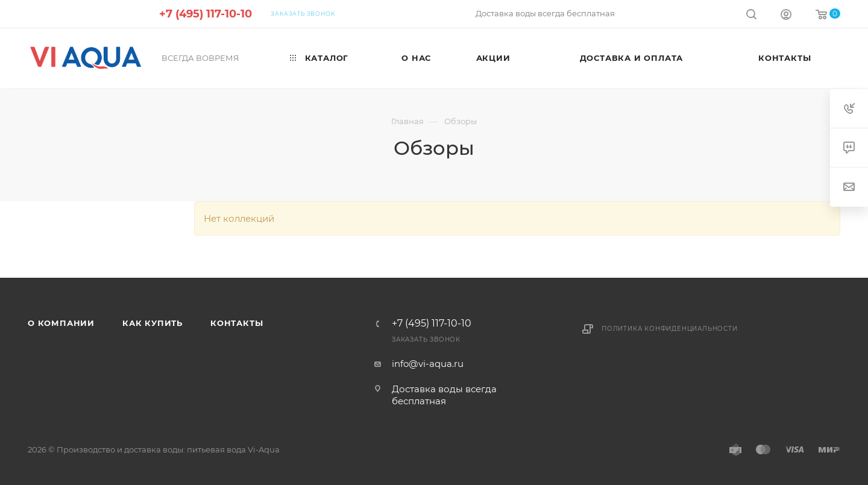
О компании (61, 323)
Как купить (153, 323)
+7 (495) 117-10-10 (206, 14)
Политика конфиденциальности (670, 329)
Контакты (237, 323)
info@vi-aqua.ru (428, 364)
